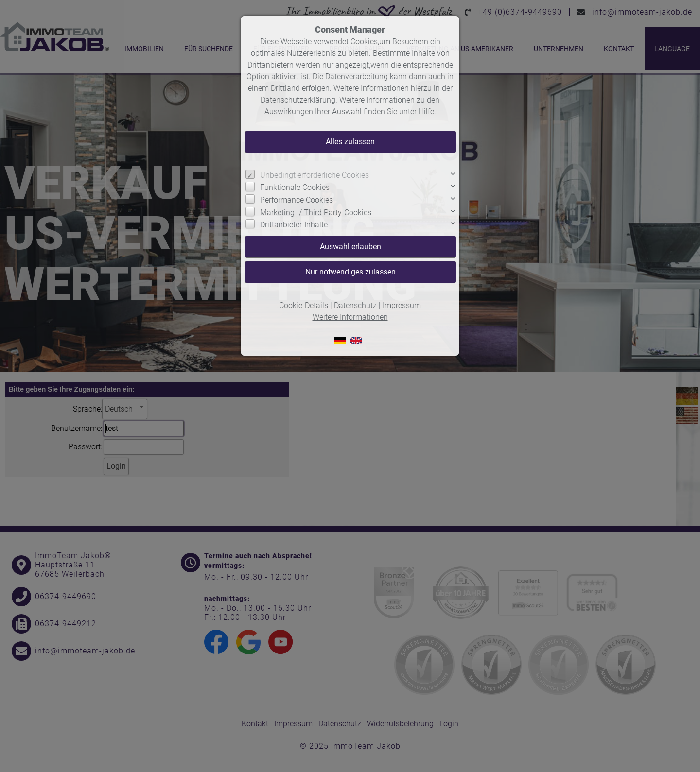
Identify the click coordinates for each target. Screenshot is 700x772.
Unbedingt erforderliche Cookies (315, 175)
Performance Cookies (297, 200)
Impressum (402, 305)
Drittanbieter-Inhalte (294, 225)
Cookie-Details (304, 305)
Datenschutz (355, 305)
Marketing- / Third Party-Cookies (316, 213)
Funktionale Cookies (295, 187)
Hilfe (426, 112)
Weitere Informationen (350, 317)
